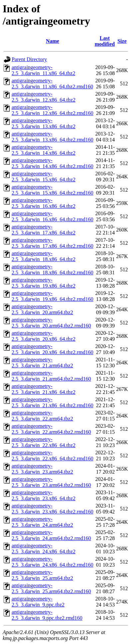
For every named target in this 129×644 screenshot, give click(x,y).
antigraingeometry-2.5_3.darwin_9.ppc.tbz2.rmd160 (47, 615)
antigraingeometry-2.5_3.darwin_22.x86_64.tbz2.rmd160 (53, 456)
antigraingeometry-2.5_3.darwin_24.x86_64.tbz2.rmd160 (53, 562)
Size (122, 41)
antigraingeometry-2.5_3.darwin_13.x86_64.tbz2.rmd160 (53, 137)
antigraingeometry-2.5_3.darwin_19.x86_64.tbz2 (44, 283)
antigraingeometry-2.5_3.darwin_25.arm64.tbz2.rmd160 (51, 588)
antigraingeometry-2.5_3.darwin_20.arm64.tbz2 (42, 309)
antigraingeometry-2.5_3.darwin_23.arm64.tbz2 (42, 469)
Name (53, 41)
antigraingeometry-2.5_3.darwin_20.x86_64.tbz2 (44, 336)
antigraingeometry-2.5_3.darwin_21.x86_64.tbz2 (44, 389)
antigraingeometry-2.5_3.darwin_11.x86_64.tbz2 (43, 70)
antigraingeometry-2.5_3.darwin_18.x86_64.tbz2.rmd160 (53, 270)
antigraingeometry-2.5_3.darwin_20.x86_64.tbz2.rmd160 (53, 349)
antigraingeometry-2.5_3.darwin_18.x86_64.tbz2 (44, 256)
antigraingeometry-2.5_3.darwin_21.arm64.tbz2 (42, 363)
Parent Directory (29, 59)
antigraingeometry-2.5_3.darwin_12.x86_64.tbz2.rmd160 (53, 110)
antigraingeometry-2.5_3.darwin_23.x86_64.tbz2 (44, 495)
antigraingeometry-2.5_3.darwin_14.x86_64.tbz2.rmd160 (53, 163)
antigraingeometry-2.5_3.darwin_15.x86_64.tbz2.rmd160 (53, 190)
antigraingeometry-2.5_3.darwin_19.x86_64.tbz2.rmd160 (53, 296)
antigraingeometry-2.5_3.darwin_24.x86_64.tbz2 (44, 549)
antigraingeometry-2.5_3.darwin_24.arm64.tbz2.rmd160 (51, 535)
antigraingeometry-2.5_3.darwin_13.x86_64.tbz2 (44, 123)
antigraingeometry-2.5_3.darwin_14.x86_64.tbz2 (44, 150)
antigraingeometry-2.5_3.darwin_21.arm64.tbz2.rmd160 (51, 376)
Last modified (105, 41)
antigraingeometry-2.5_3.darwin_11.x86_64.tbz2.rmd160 (52, 84)
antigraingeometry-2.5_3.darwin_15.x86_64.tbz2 (44, 177)
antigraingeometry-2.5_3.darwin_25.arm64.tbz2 (42, 575)
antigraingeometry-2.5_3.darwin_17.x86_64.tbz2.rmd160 (53, 243)
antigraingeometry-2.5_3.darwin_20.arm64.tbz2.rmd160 (51, 323)
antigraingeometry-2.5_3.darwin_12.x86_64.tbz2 (44, 97)
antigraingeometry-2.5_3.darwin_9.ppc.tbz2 (38, 602)
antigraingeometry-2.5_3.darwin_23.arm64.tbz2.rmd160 (51, 482)
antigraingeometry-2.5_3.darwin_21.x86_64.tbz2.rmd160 (53, 402)
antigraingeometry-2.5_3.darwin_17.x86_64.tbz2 (44, 230)
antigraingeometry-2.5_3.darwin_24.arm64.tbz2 (42, 522)
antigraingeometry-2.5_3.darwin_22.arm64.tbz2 (42, 416)
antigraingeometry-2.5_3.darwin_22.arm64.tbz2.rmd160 (51, 429)
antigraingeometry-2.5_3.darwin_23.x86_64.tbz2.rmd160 (53, 509)
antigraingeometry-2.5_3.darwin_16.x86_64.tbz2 (44, 203)
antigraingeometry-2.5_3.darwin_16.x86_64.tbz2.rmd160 (53, 216)
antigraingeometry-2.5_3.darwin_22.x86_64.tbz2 (44, 442)
